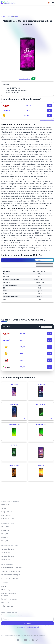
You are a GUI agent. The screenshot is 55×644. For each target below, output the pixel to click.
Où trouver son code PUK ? (10, 578)
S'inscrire (27, 623)
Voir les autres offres (47, 120)
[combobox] (43, 260)
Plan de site (5, 602)
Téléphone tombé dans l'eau (11, 571)
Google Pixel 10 (7, 512)
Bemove (42, 635)
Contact (4, 586)
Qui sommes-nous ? (8, 606)
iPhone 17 (5, 534)
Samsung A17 (6, 505)
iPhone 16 (5, 541)
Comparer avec (7, 260)
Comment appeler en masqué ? (12, 568)
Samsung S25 (6, 560)
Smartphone (10, 16)
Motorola (16, 16)
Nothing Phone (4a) (8, 519)
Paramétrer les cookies (9, 599)
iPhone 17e (5, 537)
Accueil (3, 16)
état (38, 327)
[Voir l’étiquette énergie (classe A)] (27, 79)
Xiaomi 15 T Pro (7, 508)
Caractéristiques (7, 265)
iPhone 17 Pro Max (8, 527)
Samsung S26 (6, 553)
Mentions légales (7, 590)
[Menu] (53, 2)
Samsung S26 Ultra (8, 549)
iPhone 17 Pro (6, 530)
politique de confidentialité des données (29, 627)
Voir (49, 106)
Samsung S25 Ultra (8, 556)
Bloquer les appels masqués (11, 575)
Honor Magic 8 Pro (8, 515)
